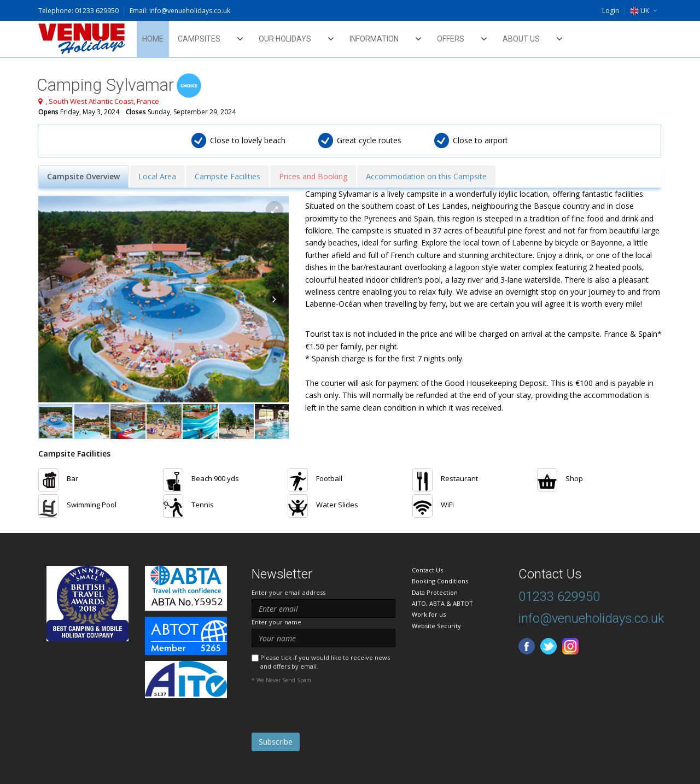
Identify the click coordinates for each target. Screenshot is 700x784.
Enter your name (276, 622)
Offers (451, 39)
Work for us (429, 614)
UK (640, 11)
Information (374, 39)
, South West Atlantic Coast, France (102, 101)
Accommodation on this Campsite (426, 176)
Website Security (436, 626)
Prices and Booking (313, 176)
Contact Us (427, 570)
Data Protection (435, 592)
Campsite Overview (83, 176)
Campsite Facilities (227, 176)
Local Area (157, 176)
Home (153, 39)
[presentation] (335, 711)
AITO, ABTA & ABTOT (442, 603)
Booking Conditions (440, 581)
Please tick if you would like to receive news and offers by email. (325, 662)
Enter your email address (288, 592)
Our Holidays (285, 39)
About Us (521, 39)
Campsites (199, 39)
